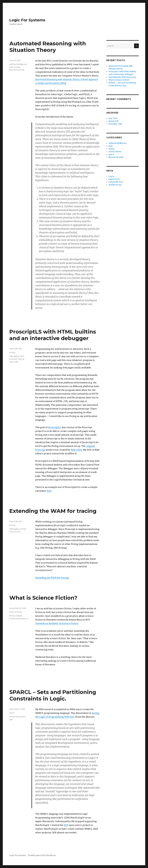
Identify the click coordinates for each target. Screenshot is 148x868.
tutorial (12, 532)
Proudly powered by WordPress (42, 855)
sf (27, 618)
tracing (21, 359)
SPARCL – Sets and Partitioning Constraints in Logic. (53, 695)
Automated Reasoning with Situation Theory (48, 47)
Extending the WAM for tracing (53, 511)
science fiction (16, 612)
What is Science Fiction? (43, 598)
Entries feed (114, 179)
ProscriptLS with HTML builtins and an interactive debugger (53, 335)
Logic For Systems (27, 20)
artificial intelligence (18, 64)
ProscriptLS (54, 427)
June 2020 (113, 118)
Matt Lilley (76, 450)
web (16, 362)
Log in (111, 176)
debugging (14, 356)
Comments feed (116, 182)
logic (11, 67)
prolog (17, 67)
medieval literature (18, 618)
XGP (66, 825)
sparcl (12, 713)
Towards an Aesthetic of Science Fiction (57, 623)
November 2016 (115, 124)
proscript (13, 359)
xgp (11, 719)
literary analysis (16, 616)
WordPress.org (115, 185)
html (22, 356)
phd (11, 716)
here (49, 491)
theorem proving (17, 70)
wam (11, 362)
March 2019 (113, 121)
